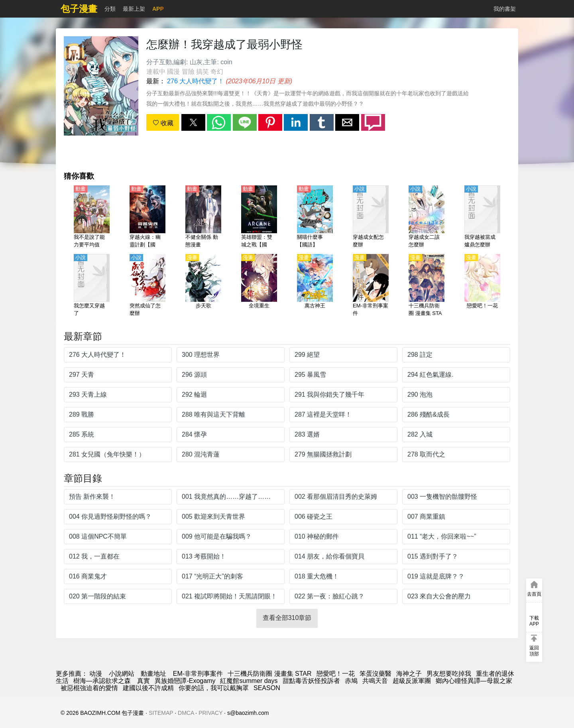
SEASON (267, 688)
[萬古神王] (315, 286)
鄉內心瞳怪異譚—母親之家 (474, 681)
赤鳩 (351, 681)
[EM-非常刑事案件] (371, 286)
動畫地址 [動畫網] (153, 674)
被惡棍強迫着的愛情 (89, 688)
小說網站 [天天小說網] (122, 674)
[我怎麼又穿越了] (92, 286)
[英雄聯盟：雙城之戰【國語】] (259, 217)
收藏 (163, 123)
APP (158, 9)
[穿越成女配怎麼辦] (371, 217)
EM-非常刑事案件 (198, 674)
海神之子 (409, 674)
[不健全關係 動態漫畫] (203, 217)
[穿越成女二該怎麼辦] (427, 217)
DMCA (186, 713)
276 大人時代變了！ (196, 81)
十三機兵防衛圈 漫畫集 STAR (269, 674)
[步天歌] (203, 286)
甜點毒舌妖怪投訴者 (311, 681)
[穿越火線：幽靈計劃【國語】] (147, 217)
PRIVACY (210, 713)
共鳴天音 (375, 681)
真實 (143, 681)
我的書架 (505, 9)
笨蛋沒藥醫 (375, 674)
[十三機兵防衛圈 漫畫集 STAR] (427, 286)
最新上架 (134, 9)
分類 (110, 9)
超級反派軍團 (412, 681)
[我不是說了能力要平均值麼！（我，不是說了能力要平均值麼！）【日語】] (92, 217)
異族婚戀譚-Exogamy (185, 681)
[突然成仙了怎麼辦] (147, 286)
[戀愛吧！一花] (482, 286)
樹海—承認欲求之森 (103, 681)
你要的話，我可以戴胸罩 (214, 688)
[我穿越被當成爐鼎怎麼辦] (482, 217)
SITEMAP (161, 713)
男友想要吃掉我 (449, 674)
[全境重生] (259, 286)
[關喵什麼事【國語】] (315, 217)
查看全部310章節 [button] (287, 618)
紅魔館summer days (249, 681)
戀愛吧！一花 (336, 674)
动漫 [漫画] (96, 674)
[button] (193, 122)
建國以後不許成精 (148, 688)
